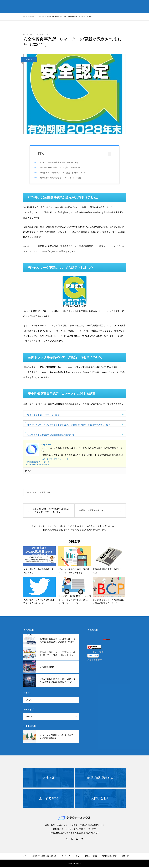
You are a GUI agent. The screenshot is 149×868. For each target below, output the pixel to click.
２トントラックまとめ (71, 857)
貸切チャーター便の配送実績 (38, 465)
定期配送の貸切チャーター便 (38, 463)
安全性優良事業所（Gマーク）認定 (43, 416)
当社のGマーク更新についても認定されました (64, 167)
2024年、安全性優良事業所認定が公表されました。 (66, 162)
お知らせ (29, 60)
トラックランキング (95, 653)
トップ (23, 857)
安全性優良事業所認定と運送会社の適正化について (51, 436)
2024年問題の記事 (109, 857)
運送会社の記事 (91, 857)
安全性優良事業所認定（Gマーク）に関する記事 (65, 178)
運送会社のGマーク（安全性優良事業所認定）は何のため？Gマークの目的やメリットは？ (69, 426)
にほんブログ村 (95, 661)
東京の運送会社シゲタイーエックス (64, 531)
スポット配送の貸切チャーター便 (55, 460)
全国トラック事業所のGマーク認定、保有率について (67, 173)
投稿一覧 (125, 857)
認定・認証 (46, 493)
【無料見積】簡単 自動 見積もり (44, 857)
